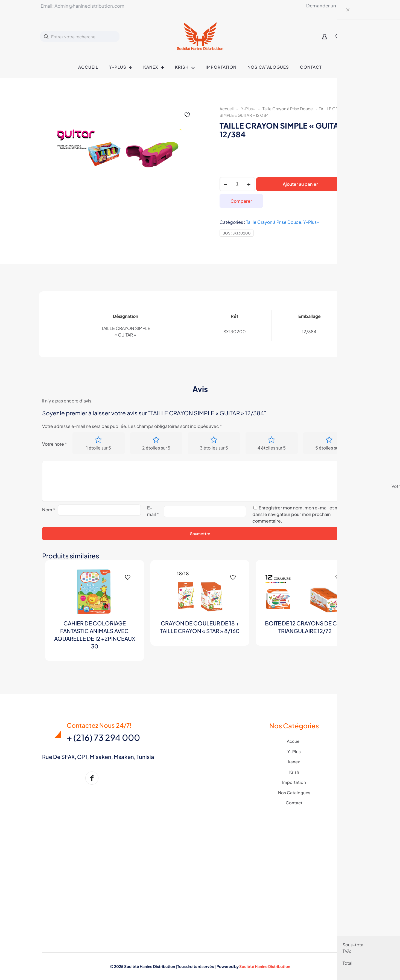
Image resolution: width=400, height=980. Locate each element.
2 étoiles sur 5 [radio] (156, 448)
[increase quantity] (249, 184)
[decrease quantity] (226, 184)
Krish (294, 772)
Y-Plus (294, 751)
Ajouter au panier (300, 184)
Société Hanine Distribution (265, 966)
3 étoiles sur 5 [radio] (214, 448)
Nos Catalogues (294, 792)
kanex (294, 762)
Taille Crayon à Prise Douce (288, 109)
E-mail (153, 511)
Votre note (55, 444)
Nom (49, 510)
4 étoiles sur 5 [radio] (272, 448)
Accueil (227, 109)
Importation (294, 782)
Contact (294, 803)
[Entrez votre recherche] (80, 37)
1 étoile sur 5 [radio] (99, 448)
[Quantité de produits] (237, 184)
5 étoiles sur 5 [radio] (329, 448)
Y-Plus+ (248, 109)
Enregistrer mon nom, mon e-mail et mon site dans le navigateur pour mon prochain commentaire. (302, 514)
